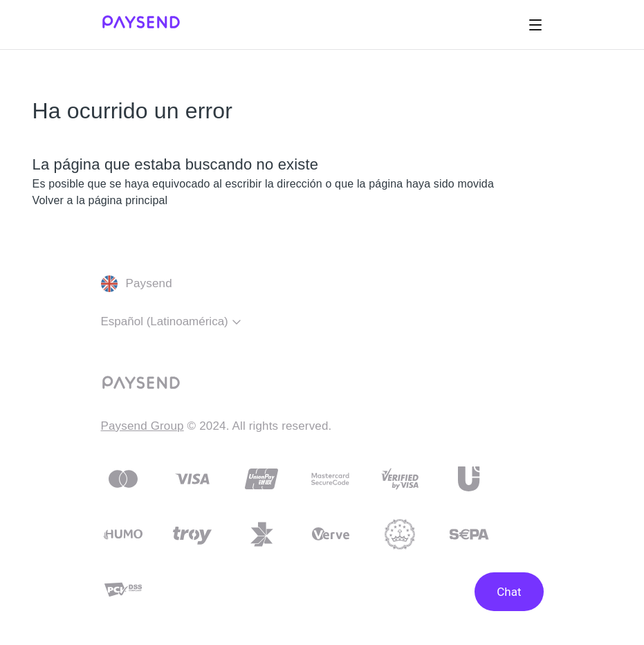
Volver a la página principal (100, 200)
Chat (509, 592)
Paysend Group (142, 426)
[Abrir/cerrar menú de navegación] (535, 25)
